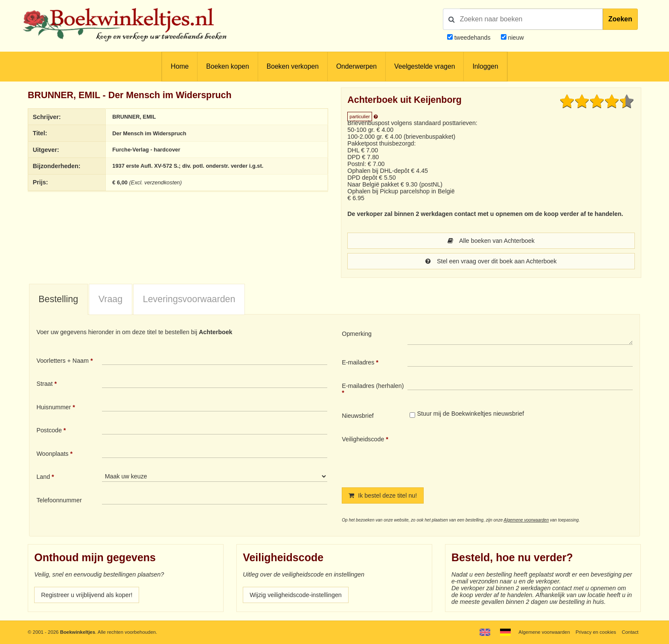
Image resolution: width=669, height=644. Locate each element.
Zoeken (620, 19)
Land (43, 477)
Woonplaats (52, 454)
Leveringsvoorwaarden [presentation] (189, 299)
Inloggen (485, 66)
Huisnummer (54, 407)
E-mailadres (358, 362)
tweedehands (473, 38)
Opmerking (357, 334)
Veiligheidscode (363, 439)
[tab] (58, 300)
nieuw (515, 38)
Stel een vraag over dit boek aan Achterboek (491, 261)
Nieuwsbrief (358, 416)
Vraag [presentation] (111, 299)
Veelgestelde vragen (425, 66)
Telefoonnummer (59, 500)
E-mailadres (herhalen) (373, 386)
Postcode (49, 430)
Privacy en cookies (596, 632)
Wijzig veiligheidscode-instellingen (296, 595)
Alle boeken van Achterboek (491, 241)
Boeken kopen (227, 66)
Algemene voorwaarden (526, 520)
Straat (44, 384)
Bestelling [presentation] (58, 299)
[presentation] (479, 455)
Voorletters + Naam (63, 361)
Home (180, 66)
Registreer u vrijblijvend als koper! (87, 595)
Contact (630, 632)
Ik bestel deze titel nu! (383, 495)
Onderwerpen (356, 66)
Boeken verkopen (293, 66)
